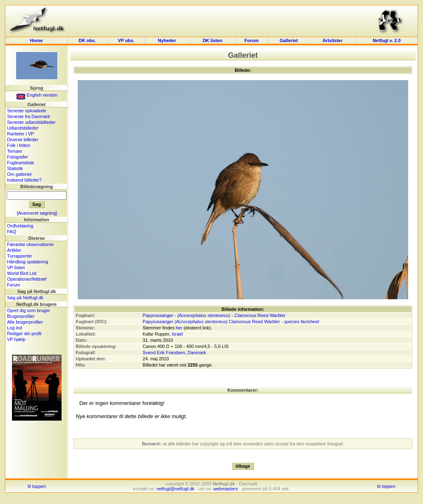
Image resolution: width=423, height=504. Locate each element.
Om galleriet (19, 174)
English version (37, 95)
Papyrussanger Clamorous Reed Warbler (211, 322)
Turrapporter (20, 256)
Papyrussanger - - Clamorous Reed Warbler (214, 315)
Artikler (14, 250)
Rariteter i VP (20, 134)
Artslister (333, 40)
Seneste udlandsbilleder (31, 122)
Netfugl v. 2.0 (387, 40)
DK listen (213, 40)
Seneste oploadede (27, 111)
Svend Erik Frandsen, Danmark (174, 353)
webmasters (225, 489)
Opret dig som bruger (29, 310)
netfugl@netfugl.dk (176, 489)
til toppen (37, 486)
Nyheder (168, 40)
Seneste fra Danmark (29, 116)
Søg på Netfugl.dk (25, 298)
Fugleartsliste (20, 163)
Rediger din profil (24, 334)
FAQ (12, 232)
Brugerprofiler (21, 316)
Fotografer (18, 157)
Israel (177, 334)
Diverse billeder (23, 140)
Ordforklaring (20, 226)
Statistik (15, 168)
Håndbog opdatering (28, 262)
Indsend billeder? (24, 180)
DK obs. (88, 40)
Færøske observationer (31, 244)
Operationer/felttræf (27, 279)
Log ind (14, 328)
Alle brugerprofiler (25, 322)
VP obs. (126, 40)
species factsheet (301, 322)
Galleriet (289, 40)
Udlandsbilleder (23, 128)
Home (37, 40)
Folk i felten (19, 145)
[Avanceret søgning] (37, 213)
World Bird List (22, 273)
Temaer (15, 151)
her (179, 328)
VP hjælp (16, 339)
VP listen (16, 267)
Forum (252, 40)
